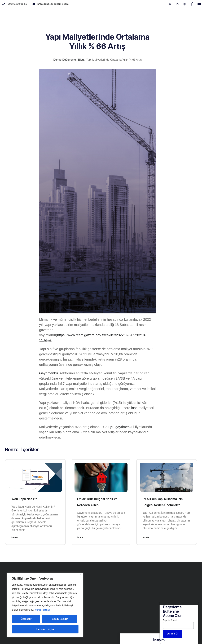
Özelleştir (26, 619)
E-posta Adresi (170, 620)
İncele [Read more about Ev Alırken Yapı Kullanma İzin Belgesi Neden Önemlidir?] (146, 537)
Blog (132, 14)
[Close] (81, 575)
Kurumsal (49, 14)
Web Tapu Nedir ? (26, 499)
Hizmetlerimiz (69, 14)
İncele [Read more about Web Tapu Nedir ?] (15, 537)
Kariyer (88, 14)
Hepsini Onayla (45, 629)
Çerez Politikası (44, 610)
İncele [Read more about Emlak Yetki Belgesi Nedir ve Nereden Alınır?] (80, 537)
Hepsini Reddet (59, 619)
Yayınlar (104, 14)
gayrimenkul (125, 427)
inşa (134, 408)
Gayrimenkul (49, 373)
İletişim (119, 14)
